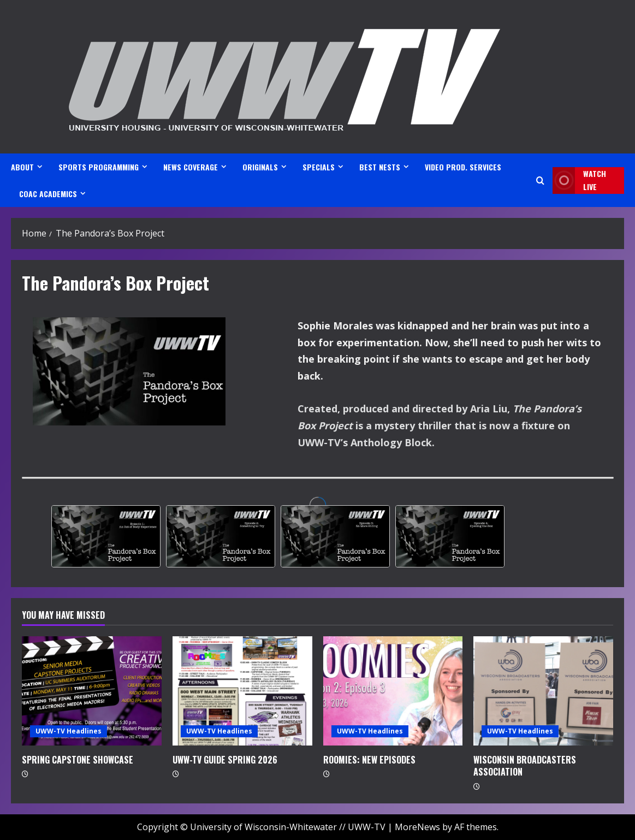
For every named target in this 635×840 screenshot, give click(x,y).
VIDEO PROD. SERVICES (463, 167)
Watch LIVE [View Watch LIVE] (579, 181)
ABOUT (22, 167)
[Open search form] (540, 181)
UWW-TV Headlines (69, 731)
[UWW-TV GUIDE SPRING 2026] (242, 691)
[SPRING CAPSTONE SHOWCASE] (92, 691)
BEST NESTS (380, 167)
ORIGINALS (260, 167)
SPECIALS (319, 167)
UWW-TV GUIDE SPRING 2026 (225, 760)
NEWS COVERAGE (191, 167)
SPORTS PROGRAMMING (99, 167)
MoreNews (417, 827)
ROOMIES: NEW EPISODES (369, 760)
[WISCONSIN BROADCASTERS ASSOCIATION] (543, 691)
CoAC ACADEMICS (48, 194)
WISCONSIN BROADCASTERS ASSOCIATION (525, 766)
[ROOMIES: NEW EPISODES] (393, 691)
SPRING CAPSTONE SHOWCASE (78, 760)
